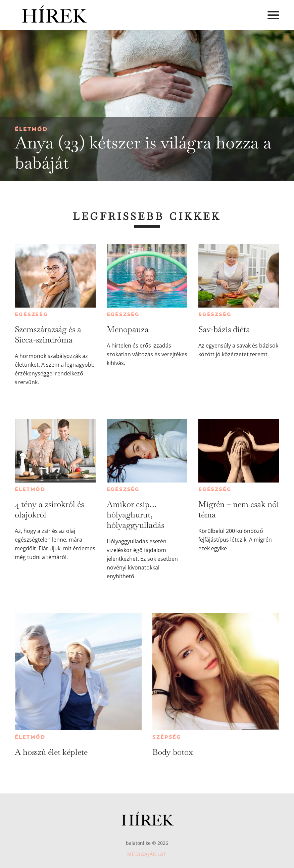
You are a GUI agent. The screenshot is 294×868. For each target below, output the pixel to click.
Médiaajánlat (147, 854)
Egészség (31, 314)
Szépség (167, 737)
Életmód (31, 129)
